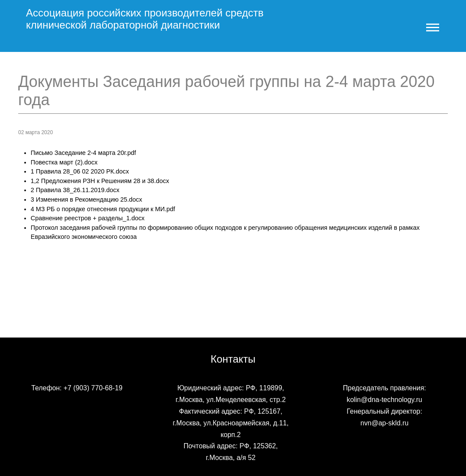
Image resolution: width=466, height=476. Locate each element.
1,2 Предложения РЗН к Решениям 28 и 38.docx (100, 181)
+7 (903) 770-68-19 (93, 388)
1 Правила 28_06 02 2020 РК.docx (80, 171)
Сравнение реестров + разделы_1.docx (88, 218)
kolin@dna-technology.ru (385, 400)
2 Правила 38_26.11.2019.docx (75, 190)
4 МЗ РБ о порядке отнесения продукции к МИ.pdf (103, 209)
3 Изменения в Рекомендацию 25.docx (86, 199)
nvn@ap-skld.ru (384, 423)
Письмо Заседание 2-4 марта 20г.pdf (83, 153)
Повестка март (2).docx (64, 162)
